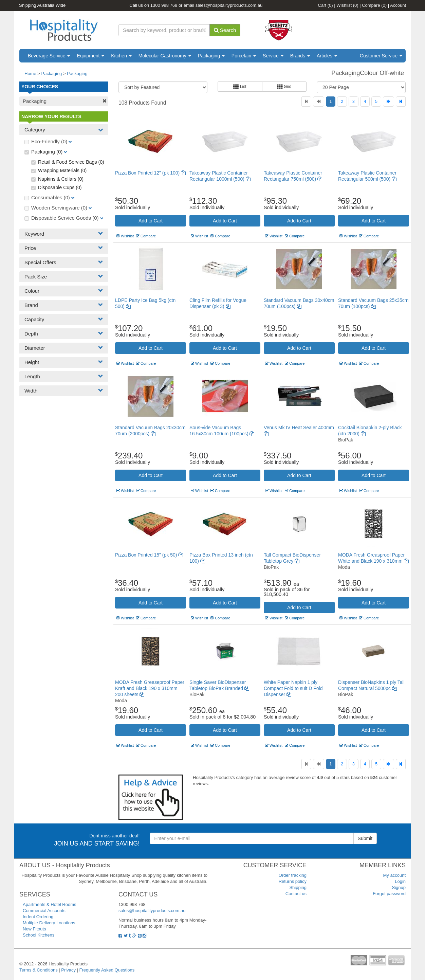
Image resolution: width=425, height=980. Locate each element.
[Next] (389, 102)
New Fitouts (34, 929)
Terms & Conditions (39, 970)
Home (30, 74)
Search (225, 30)
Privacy (68, 970)
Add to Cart (151, 221)
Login (400, 881)
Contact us (296, 894)
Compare (374, 5)
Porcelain (244, 56)
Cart (326, 5)
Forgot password (389, 894)
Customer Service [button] (381, 56)
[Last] (401, 102)
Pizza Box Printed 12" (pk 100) (150, 173)
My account (394, 875)
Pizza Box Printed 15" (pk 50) (149, 555)
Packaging (211, 56)
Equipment (90, 56)
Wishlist (347, 5)
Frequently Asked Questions (107, 970)
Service (273, 56)
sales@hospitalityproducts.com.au (229, 5)
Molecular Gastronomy (165, 56)
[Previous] (319, 102)
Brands (300, 56)
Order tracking (293, 875)
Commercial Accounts (44, 911)
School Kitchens (39, 935)
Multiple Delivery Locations (49, 923)
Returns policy (293, 881)
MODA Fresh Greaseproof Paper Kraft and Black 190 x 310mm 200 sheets (150, 688)
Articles (327, 56)
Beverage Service (49, 56)
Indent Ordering (38, 917)
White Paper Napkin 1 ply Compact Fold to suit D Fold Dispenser (293, 688)
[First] (306, 102)
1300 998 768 (164, 5)
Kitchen (121, 56)
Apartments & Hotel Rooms (50, 904)
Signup (399, 887)
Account (398, 5)
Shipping (298, 887)
